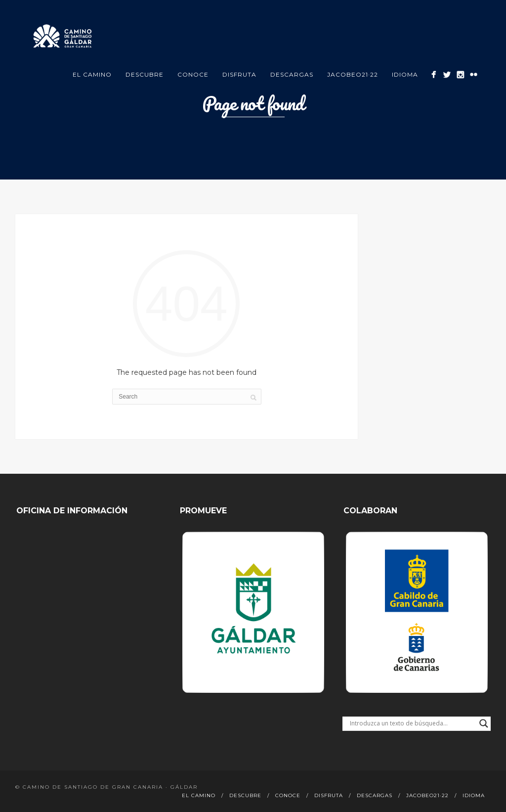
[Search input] (412, 723)
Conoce (193, 74)
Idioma (405, 74)
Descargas (292, 74)
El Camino (92, 74)
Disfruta (239, 74)
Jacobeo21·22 (353, 74)
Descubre (145, 74)
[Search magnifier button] (484, 723)
